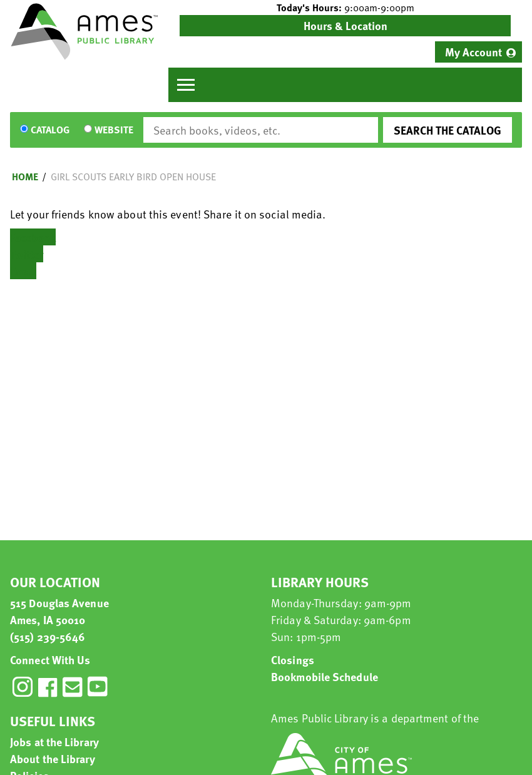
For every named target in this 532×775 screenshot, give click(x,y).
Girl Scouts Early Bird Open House (133, 177)
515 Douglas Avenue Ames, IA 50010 (59, 611)
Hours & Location (345, 25)
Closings (293, 660)
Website (114, 130)
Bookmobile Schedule (325, 676)
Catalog (50, 130)
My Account (473, 52)
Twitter (27, 254)
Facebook (33, 237)
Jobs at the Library (54, 742)
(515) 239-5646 (48, 636)
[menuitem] (478, 52)
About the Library (53, 758)
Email (23, 271)
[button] (345, 8)
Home (25, 177)
